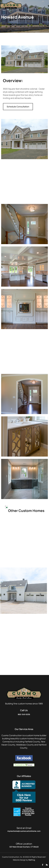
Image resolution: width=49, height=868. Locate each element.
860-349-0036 (24, 714)
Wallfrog (32, 860)
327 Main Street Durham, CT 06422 (24, 847)
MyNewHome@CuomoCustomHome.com (24, 831)
